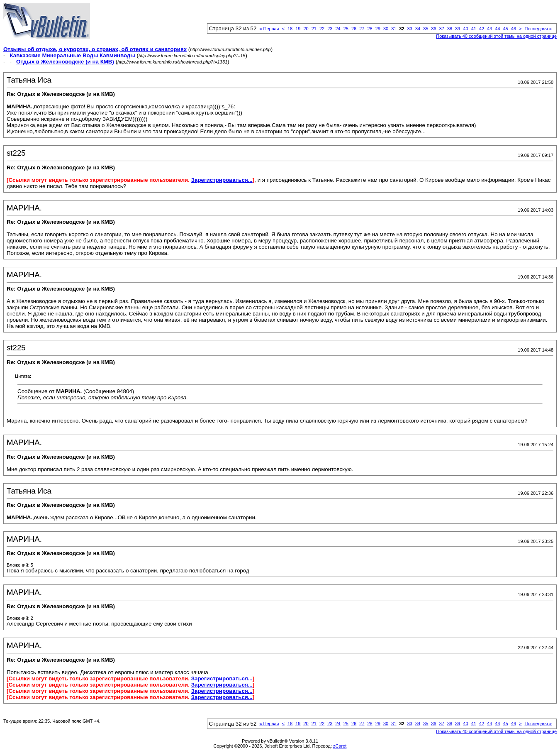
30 (386, 29)
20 (306, 29)
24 (338, 29)
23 (330, 29)
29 (378, 29)
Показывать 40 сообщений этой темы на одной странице (496, 36)
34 (418, 29)
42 (482, 29)
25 (346, 29)
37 (442, 29)
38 (450, 29)
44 (497, 29)
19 (298, 29)
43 (489, 29)
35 (426, 29)
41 (474, 29)
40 (465, 29)
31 (394, 29)
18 (290, 29)
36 (433, 29)
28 (370, 29)
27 (362, 29)
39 (458, 29)
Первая (269, 29)
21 (314, 29)
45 (506, 29)
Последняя (538, 29)
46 (514, 29)
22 (322, 29)
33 (410, 29)
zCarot (340, 746)
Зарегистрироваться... (222, 180)
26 (354, 29)
